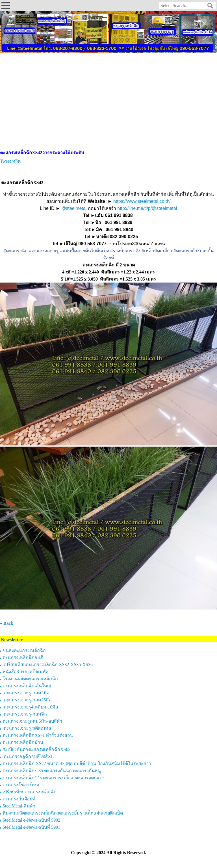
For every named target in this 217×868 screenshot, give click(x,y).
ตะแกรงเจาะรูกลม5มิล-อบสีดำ (32, 721)
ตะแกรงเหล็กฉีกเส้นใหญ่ (27, 686)
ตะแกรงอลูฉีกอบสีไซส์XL (28, 756)
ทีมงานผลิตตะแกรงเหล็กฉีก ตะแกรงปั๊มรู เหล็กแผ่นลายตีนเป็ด (63, 813)
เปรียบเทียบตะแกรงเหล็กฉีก (30, 792)
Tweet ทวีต (10, 161)
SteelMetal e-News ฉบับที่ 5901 (31, 827)
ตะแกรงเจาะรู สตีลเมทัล (27, 728)
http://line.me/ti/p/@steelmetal (147, 208)
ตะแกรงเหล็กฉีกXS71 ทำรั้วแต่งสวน (38, 735)
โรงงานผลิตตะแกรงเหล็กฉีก (30, 679)
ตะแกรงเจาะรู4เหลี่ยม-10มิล (30, 707)
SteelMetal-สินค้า (19, 806)
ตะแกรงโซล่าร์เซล (21, 785)
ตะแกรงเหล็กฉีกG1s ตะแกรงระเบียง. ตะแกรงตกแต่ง (54, 778)
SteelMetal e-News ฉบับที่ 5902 (31, 820)
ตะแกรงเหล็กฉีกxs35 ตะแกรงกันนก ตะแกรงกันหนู (52, 771)
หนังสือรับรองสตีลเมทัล (26, 672)
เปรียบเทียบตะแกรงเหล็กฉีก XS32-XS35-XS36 (48, 665)
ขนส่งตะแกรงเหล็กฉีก (24, 650)
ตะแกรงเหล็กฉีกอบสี (23, 657)
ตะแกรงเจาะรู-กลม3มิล (26, 693)
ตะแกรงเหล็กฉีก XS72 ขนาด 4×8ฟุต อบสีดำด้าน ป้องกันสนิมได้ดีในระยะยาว (77, 763)
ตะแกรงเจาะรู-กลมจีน (25, 714)
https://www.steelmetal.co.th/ (142, 201)
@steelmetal (74, 208)
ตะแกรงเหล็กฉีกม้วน (23, 742)
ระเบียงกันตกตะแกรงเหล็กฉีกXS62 (36, 749)
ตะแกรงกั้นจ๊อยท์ (19, 799)
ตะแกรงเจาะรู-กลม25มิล (27, 700)
